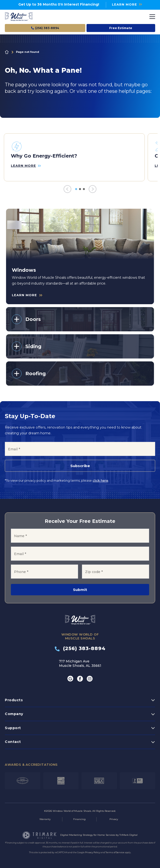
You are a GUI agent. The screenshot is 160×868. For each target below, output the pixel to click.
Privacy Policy (93, 852)
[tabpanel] (74, 157)
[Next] (93, 189)
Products (14, 700)
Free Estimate (121, 28)
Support (13, 728)
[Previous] (67, 189)
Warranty (45, 819)
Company (14, 714)
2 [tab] (80, 189)
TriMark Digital (128, 835)
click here (100, 480)
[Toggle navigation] (152, 17)
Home (7, 52)
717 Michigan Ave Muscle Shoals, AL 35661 (80, 663)
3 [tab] (84, 189)
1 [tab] (76, 189)
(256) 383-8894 (80, 648)
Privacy (114, 819)
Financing (79, 819)
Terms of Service (115, 852)
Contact (13, 742)
